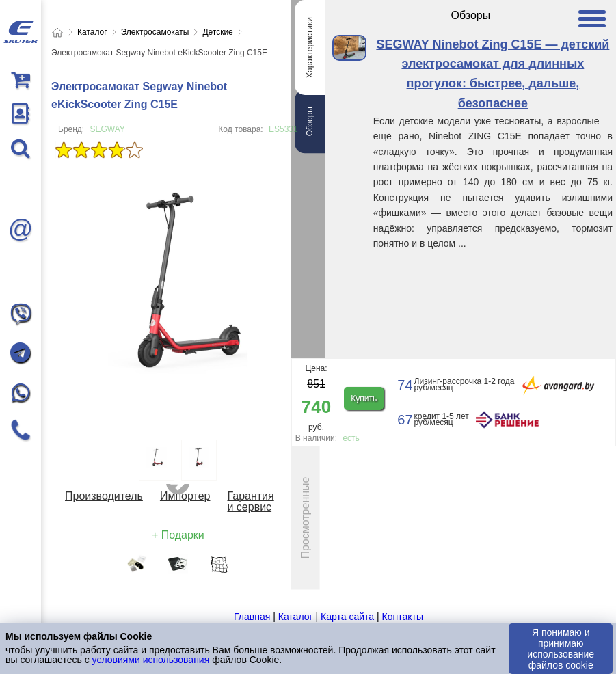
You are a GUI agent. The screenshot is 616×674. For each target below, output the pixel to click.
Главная (252, 617)
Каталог (296, 617)
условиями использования (151, 660)
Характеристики (310, 48)
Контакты (402, 617)
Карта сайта (347, 617)
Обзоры (310, 121)
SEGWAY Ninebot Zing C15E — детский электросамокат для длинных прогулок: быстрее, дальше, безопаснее (493, 74)
